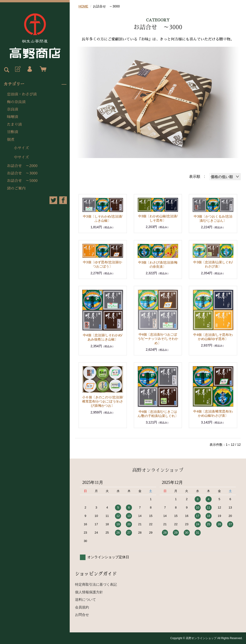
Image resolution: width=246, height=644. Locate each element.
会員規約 (82, 607)
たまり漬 (14, 125)
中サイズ (21, 157)
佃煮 (11, 140)
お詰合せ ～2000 (22, 166)
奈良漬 (13, 109)
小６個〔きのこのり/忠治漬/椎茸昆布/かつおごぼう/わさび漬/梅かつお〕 (103, 401)
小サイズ (21, 148)
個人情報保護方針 (89, 592)
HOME (83, 6)
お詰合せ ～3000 (22, 173)
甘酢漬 (13, 132)
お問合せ (82, 615)
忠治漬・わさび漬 (22, 94)
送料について (85, 599)
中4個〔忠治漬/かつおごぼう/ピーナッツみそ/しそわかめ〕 (158, 339)
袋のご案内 (16, 188)
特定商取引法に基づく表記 (96, 584)
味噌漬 (13, 117)
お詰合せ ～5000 (22, 181)
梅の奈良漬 (16, 102)
